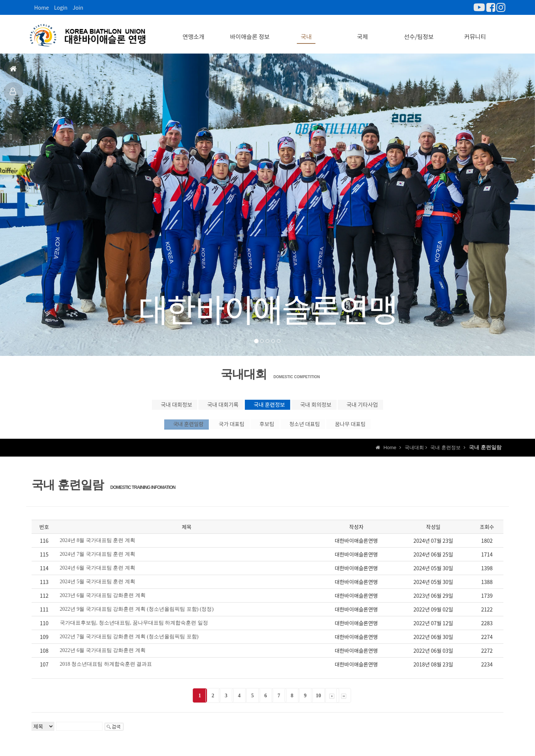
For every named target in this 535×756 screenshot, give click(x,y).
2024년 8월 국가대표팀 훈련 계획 (98, 547)
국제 (362, 33)
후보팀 (265, 429)
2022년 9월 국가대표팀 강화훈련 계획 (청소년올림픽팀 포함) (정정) (137, 616)
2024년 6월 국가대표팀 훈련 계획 (98, 575)
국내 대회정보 (137, 404)
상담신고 (12, 140)
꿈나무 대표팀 (382, 429)
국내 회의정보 (333, 404)
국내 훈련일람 (153, 429)
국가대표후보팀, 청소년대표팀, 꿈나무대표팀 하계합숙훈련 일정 (134, 630)
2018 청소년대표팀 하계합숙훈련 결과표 (106, 671)
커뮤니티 (475, 33)
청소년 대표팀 (320, 429)
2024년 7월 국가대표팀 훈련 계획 (98, 561)
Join (78, 7)
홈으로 (13, 72)
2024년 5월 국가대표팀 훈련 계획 (98, 589)
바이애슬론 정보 (250, 33)
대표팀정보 (13, 95)
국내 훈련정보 (267, 404)
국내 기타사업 (398, 404)
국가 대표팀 (213, 429)
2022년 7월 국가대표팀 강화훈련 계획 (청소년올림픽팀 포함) (129, 644)
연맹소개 (193, 33)
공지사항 (12, 117)
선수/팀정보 (419, 33)
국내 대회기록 (202, 404)
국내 (306, 33)
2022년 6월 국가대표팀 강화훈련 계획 (103, 657)
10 (318, 703)
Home (41, 7)
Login (61, 7)
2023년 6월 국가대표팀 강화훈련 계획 (103, 602)
